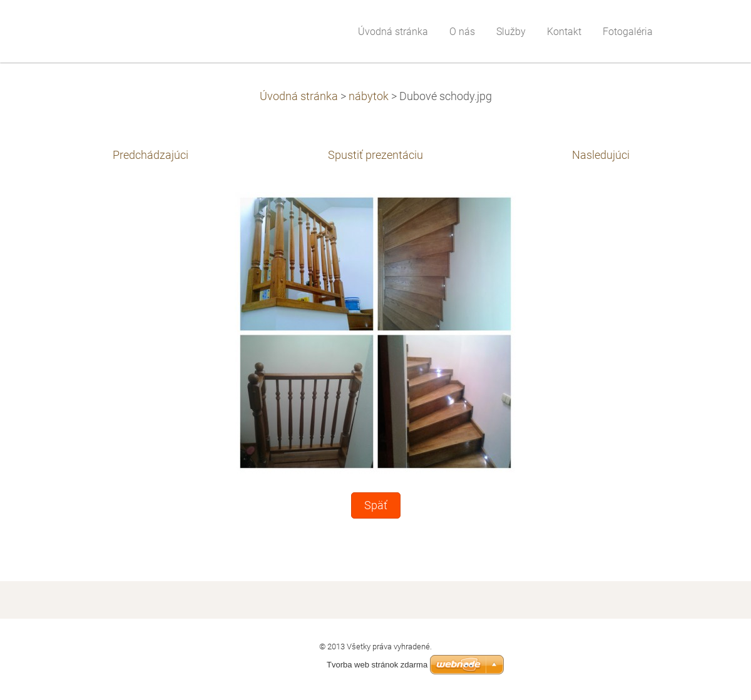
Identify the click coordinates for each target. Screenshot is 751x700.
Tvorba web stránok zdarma (377, 665)
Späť (376, 505)
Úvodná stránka (299, 96)
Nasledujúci (601, 155)
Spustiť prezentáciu (375, 155)
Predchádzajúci (151, 155)
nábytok (369, 96)
